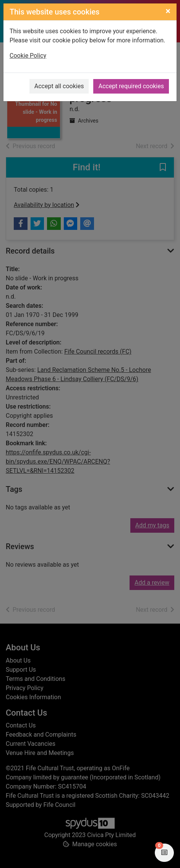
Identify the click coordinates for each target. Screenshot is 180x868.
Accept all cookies (59, 86)
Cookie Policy (28, 56)
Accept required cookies (131, 86)
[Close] (168, 11)
